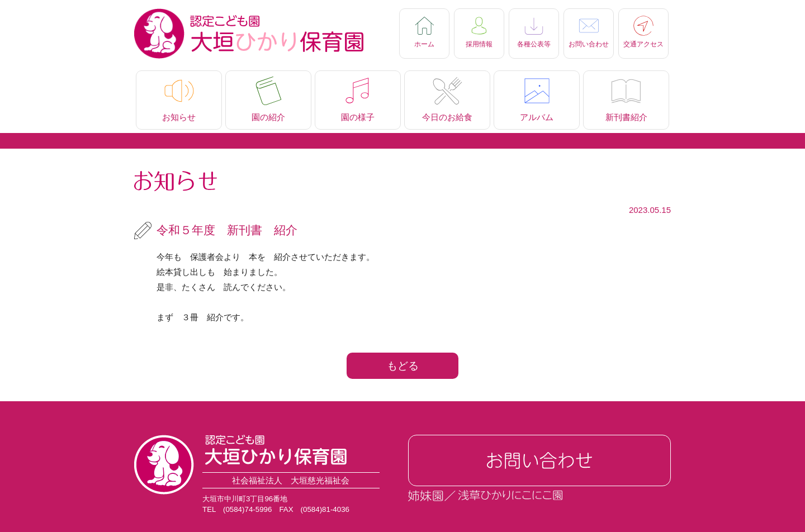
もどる (403, 366)
